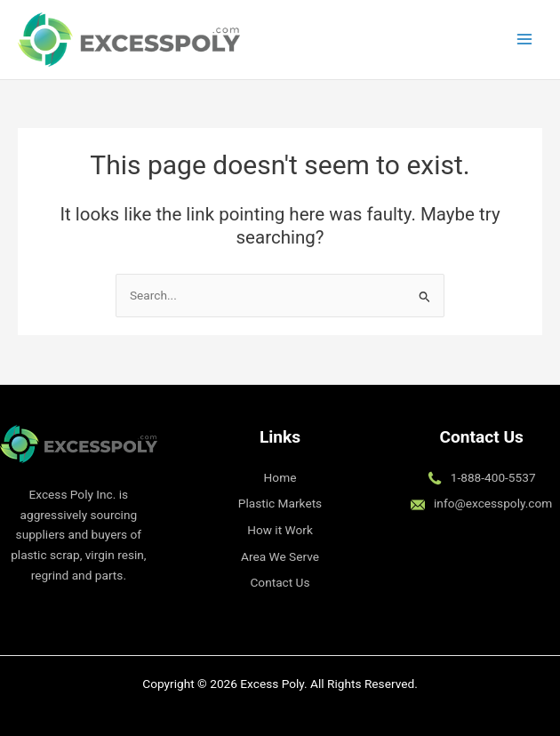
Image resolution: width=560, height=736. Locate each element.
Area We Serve (280, 556)
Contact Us (280, 582)
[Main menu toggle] (525, 40)
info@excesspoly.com (493, 503)
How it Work (280, 530)
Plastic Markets (280, 503)
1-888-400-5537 (493, 477)
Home (280, 477)
